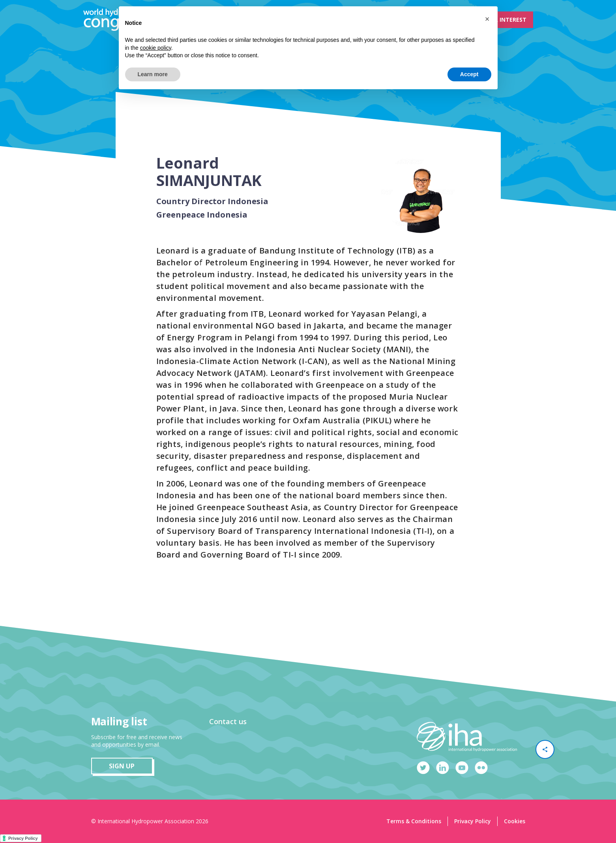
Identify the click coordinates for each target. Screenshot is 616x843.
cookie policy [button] (156, 48)
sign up (122, 766)
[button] (487, 19)
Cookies (515, 821)
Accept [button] (469, 74)
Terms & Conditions (414, 821)
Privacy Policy (473, 821)
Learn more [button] (153, 74)
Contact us (228, 721)
